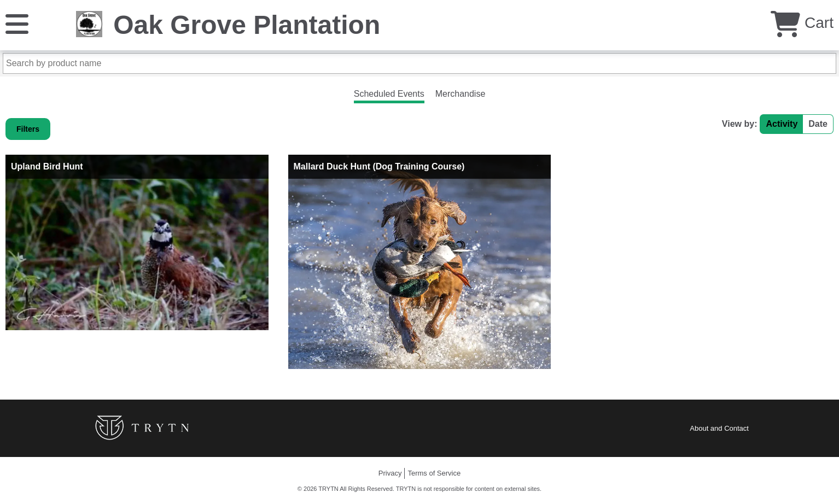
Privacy (390, 473)
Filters (28, 129)
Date (818, 124)
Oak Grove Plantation (247, 25)
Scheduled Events (389, 94)
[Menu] (17, 23)
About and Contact (719, 428)
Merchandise (461, 94)
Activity (782, 124)
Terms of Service (434, 473)
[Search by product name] (419, 63)
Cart (802, 23)
